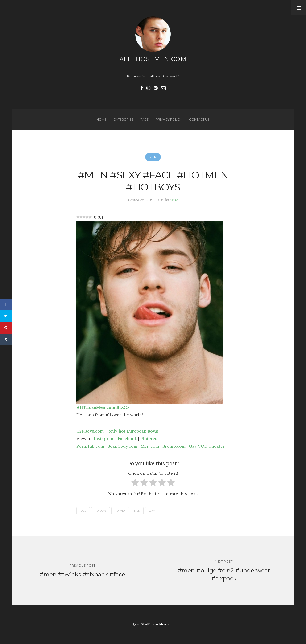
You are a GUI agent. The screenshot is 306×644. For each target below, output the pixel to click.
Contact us (199, 119)
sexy (152, 511)
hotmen (120, 511)
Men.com (150, 446)
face (83, 511)
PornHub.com (90, 446)
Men (153, 157)
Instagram (104, 439)
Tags (145, 119)
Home (101, 119)
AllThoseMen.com (153, 59)
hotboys (101, 511)
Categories (123, 119)
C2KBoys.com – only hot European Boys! (117, 431)
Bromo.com (174, 446)
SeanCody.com (122, 446)
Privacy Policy (169, 119)
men (137, 511)
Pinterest (150, 439)
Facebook (127, 439)
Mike (174, 200)
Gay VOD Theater (207, 446)
